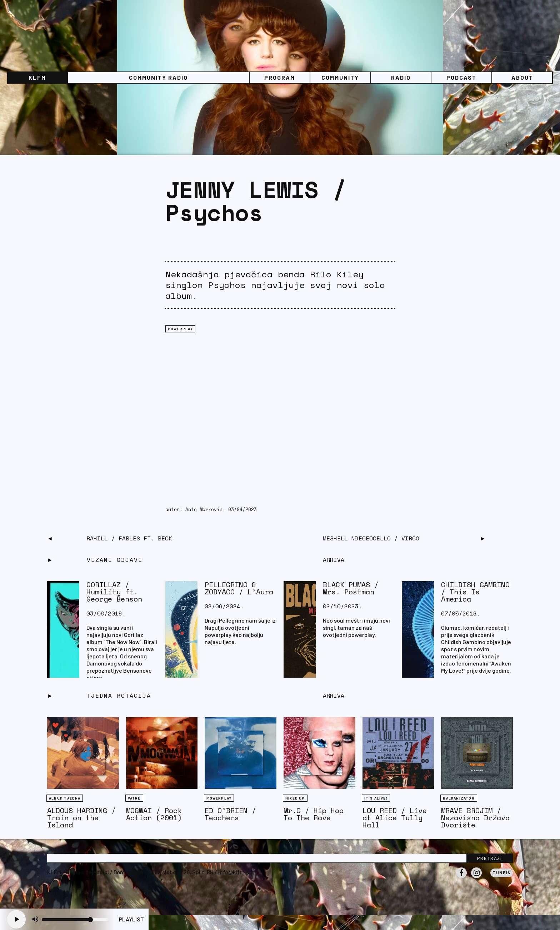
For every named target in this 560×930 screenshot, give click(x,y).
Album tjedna (65, 798)
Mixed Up (295, 798)
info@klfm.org (236, 872)
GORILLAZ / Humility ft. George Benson (114, 592)
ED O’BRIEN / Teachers (230, 814)
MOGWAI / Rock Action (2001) (154, 814)
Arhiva (334, 696)
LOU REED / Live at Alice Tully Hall (395, 818)
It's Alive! (376, 798)
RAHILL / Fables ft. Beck (129, 538)
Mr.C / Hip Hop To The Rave (314, 814)
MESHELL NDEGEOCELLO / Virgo (371, 538)
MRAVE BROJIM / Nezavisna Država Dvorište (475, 818)
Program (280, 77)
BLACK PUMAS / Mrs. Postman (351, 588)
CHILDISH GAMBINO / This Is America (475, 592)
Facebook (461, 878)
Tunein (502, 872)
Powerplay (180, 329)
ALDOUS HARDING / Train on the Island (81, 818)
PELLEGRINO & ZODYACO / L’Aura (239, 588)
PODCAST (461, 77)
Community (340, 77)
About (522, 77)
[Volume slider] (75, 920)
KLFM (37, 77)
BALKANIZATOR (459, 798)
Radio (401, 77)
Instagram (476, 878)
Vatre (134, 798)
